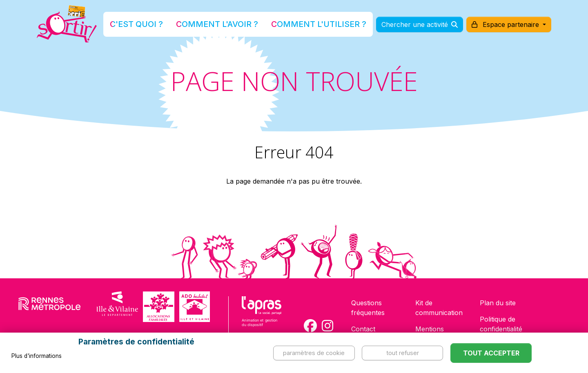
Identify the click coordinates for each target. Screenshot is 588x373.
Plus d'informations (37, 356)
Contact (363, 329)
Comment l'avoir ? (226, 26)
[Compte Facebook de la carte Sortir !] (310, 326)
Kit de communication (439, 308)
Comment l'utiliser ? (303, 26)
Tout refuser (403, 353)
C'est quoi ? (164, 26)
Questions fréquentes (368, 308)
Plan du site (498, 303)
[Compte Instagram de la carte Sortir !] (327, 326)
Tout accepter (491, 353)
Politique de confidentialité (501, 324)
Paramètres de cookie (314, 353)
